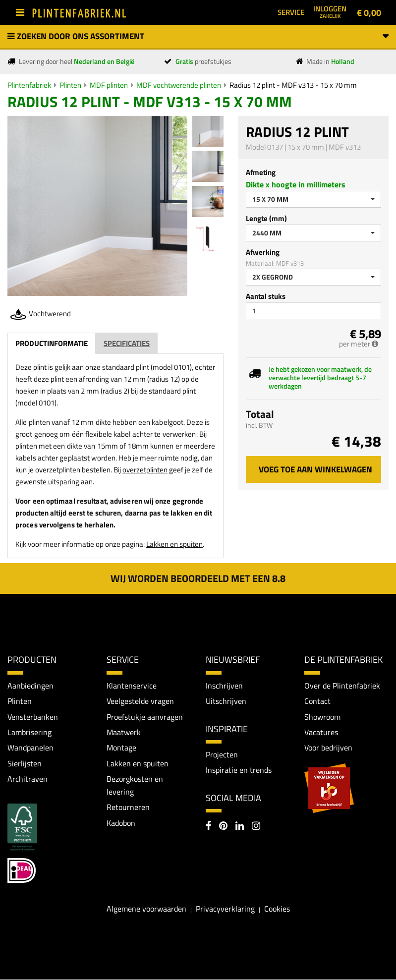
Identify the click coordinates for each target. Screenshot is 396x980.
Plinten (70, 85)
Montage (121, 748)
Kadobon (121, 823)
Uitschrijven (226, 701)
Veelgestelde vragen (140, 701)
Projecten (222, 754)
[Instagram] (256, 827)
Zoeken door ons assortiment (198, 36)
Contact (317, 701)
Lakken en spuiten (174, 544)
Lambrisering (29, 732)
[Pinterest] (223, 827)
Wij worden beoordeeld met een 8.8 (198, 578)
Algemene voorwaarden (146, 909)
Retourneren (128, 807)
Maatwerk (124, 732)
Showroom (322, 717)
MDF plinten (109, 85)
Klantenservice (132, 686)
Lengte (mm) (266, 218)
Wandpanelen (30, 748)
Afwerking (263, 252)
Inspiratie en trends (239, 770)
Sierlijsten (25, 764)
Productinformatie (52, 343)
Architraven (28, 779)
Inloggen (330, 11)
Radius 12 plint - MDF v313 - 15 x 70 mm (293, 85)
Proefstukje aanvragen (145, 717)
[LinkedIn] (240, 827)
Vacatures (321, 732)
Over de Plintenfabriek (342, 686)
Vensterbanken (33, 717)
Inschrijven (224, 686)
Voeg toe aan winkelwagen (315, 469)
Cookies (277, 909)
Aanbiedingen (30, 686)
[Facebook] (208, 827)
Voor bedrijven (328, 748)
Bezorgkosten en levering (135, 786)
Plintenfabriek (29, 85)
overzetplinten (145, 470)
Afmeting (261, 172)
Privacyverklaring (225, 909)
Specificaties (127, 343)
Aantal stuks (266, 296)
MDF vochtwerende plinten (179, 85)
